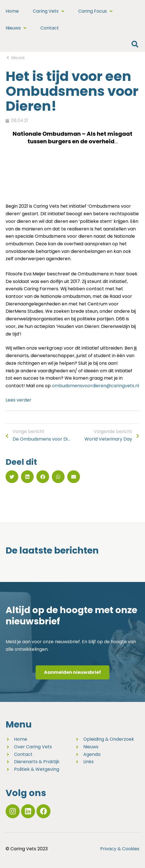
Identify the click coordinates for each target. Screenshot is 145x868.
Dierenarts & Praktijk (37, 762)
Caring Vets (49, 11)
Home (12, 11)
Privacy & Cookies (120, 849)
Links (88, 762)
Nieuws (16, 28)
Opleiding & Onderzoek (109, 739)
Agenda (92, 754)
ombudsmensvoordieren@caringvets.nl (95, 386)
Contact (50, 28)
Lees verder (19, 400)
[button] (135, 44)
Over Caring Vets (33, 747)
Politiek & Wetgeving (37, 769)
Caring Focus (95, 11)
